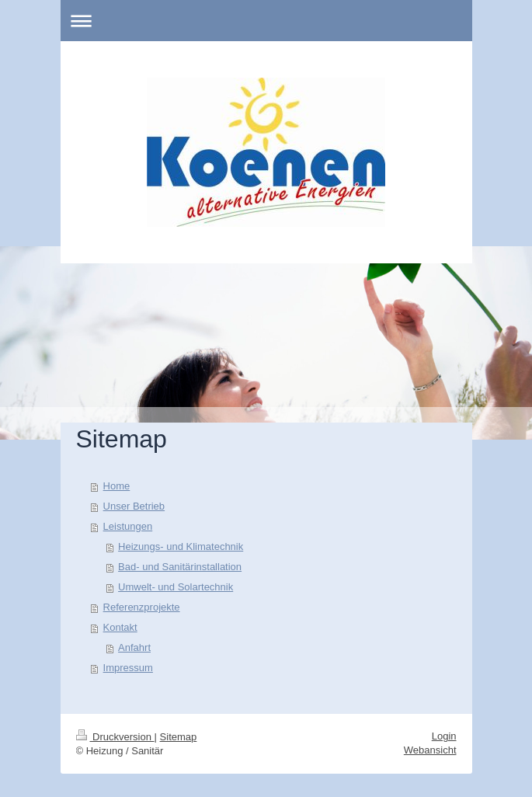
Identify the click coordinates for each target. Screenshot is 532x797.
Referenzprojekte (142, 607)
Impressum (128, 668)
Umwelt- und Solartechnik (176, 587)
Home (117, 486)
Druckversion (115, 737)
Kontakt (120, 627)
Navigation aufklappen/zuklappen (266, 21)
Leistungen (128, 526)
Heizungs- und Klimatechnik (181, 546)
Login (444, 736)
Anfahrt (134, 647)
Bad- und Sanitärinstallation (180, 567)
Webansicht (430, 750)
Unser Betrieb (134, 506)
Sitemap (179, 737)
